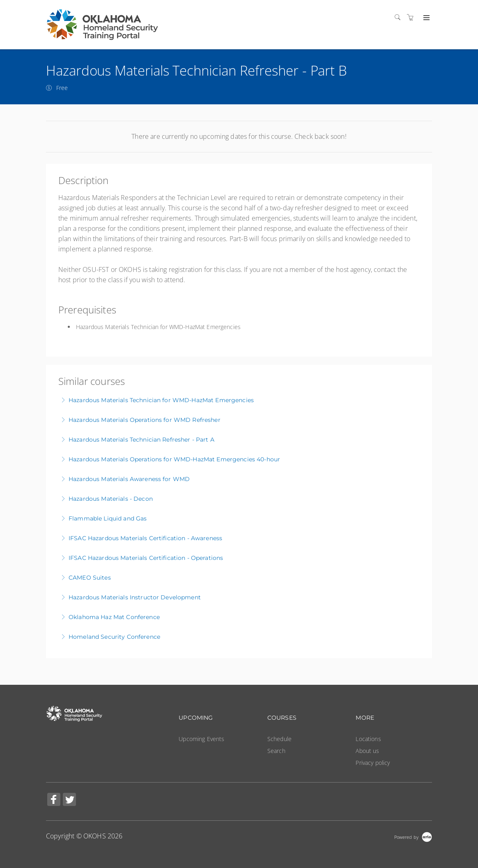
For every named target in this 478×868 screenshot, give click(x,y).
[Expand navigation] (426, 18)
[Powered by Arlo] (413, 836)
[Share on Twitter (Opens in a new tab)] (69, 800)
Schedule (279, 739)
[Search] (400, 17)
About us (367, 751)
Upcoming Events (201, 739)
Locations (368, 739)
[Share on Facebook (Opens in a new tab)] (54, 800)
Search (276, 751)
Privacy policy (373, 763)
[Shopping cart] (412, 17)
